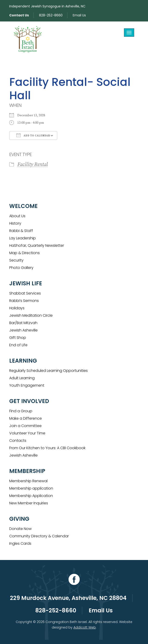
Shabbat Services (25, 293)
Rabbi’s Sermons (24, 301)
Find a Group (21, 411)
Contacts (18, 441)
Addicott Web (85, 627)
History (15, 223)
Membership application (31, 488)
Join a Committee (25, 426)
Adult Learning (22, 378)
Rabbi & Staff (21, 231)
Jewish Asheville (23, 330)
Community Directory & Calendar (39, 536)
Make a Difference (26, 418)
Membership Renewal (28, 481)
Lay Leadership (23, 238)
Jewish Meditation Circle (31, 315)
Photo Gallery (21, 268)
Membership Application (31, 496)
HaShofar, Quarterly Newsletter (37, 245)
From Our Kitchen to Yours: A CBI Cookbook (47, 448)
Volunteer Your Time (27, 433)
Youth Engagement (27, 385)
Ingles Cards (20, 543)
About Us (17, 216)
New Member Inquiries (29, 503)
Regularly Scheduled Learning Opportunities (48, 371)
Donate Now (20, 529)
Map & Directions (24, 253)
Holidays (17, 308)
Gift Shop (18, 338)
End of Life (18, 345)
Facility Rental (33, 164)
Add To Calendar (33, 135)
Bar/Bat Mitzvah (23, 323)
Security (16, 260)
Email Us (79, 15)
